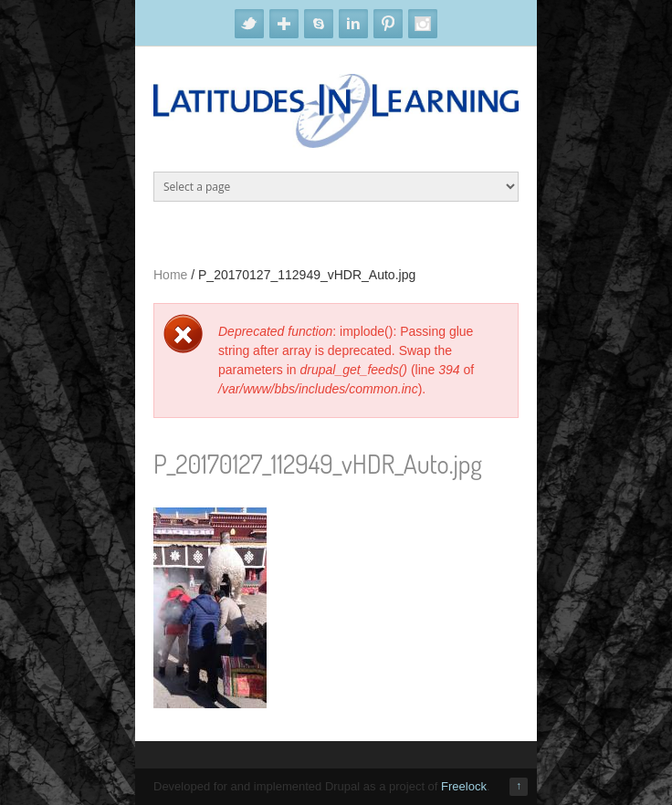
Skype (319, 24)
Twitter (249, 24)
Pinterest (388, 24)
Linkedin (353, 24)
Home (170, 275)
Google (284, 24)
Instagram (423, 24)
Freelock (464, 786)
